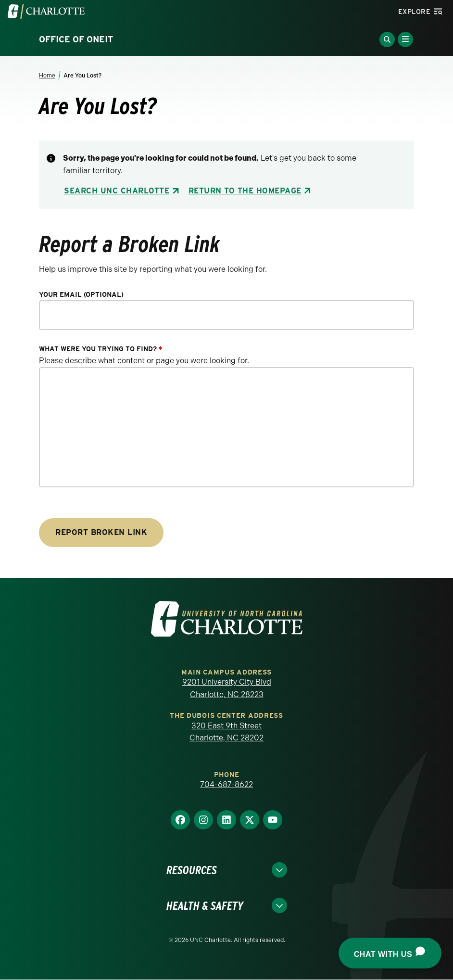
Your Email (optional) (81, 295)
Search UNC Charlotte (117, 191)
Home (47, 76)
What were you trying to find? (101, 349)
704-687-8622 (226, 784)
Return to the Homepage (245, 191)
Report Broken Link (101, 532)
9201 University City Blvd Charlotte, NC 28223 (227, 688)
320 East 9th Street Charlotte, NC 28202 (226, 732)
